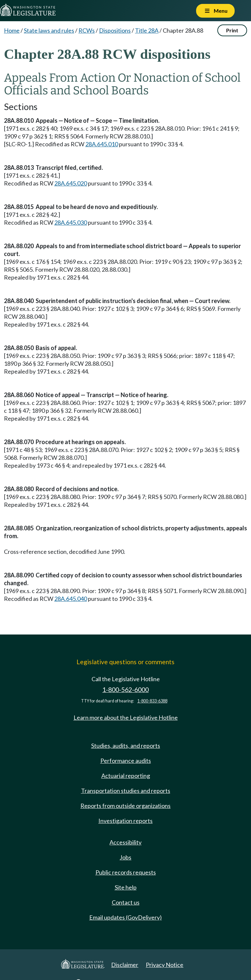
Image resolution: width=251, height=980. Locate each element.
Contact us (126, 902)
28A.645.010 (102, 144)
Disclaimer (125, 965)
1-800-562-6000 (125, 690)
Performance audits (126, 761)
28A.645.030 (71, 222)
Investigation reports (125, 821)
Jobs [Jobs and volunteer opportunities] (125, 857)
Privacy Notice (165, 965)
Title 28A (147, 30)
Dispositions (115, 30)
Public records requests (126, 872)
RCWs (87, 30)
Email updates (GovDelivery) (125, 917)
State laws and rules (49, 30)
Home (12, 30)
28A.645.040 (71, 599)
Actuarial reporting (126, 776)
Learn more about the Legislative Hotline (126, 717)
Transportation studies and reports (126, 791)
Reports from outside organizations (125, 806)
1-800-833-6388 (152, 701)
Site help (126, 887)
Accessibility (125, 842)
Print (232, 30)
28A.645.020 (71, 183)
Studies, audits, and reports (126, 746)
